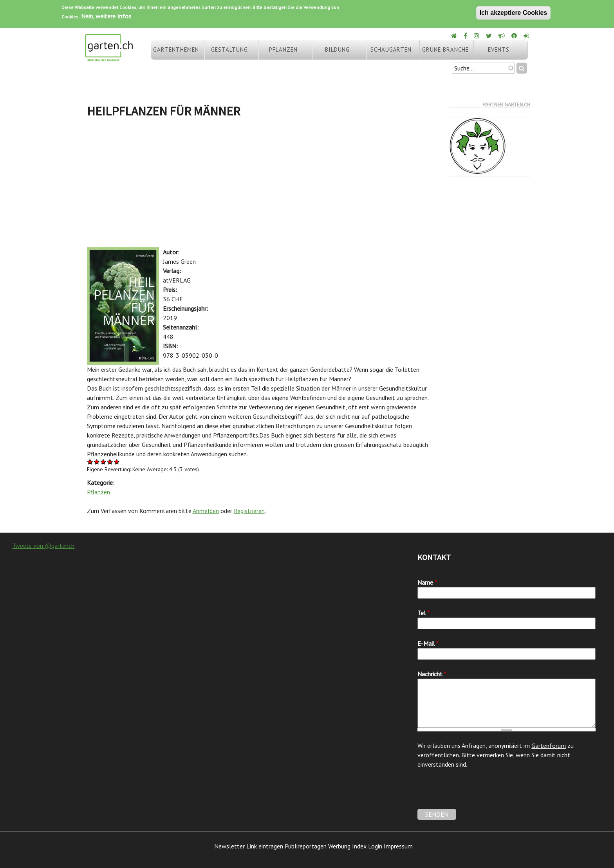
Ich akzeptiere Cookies (514, 13)
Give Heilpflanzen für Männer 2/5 (97, 462)
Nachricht (432, 674)
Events (499, 50)
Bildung (337, 50)
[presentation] (477, 794)
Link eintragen (265, 846)
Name (427, 582)
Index (359, 846)
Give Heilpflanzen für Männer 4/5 (110, 462)
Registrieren (249, 511)
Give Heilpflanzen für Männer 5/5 (117, 462)
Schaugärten (391, 50)
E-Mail (428, 643)
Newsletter (229, 846)
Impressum (398, 846)
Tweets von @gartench (43, 546)
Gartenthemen (176, 50)
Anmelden (206, 511)
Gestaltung (229, 50)
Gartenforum (549, 746)
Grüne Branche (445, 50)
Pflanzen (283, 50)
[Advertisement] (262, 185)
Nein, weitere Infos (106, 16)
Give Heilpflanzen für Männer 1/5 (90, 462)
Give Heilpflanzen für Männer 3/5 (104, 462)
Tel (423, 613)
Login (375, 846)
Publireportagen (306, 846)
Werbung (339, 846)
